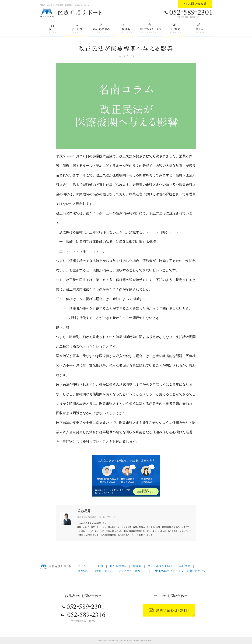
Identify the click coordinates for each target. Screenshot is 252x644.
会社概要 (175, 29)
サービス (77, 29)
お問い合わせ (103, 571)
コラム (199, 29)
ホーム (52, 29)
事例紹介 (83, 571)
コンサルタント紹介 (150, 29)
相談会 (126, 29)
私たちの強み (101, 29)
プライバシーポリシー (132, 571)
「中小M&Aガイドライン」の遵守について (179, 571)
